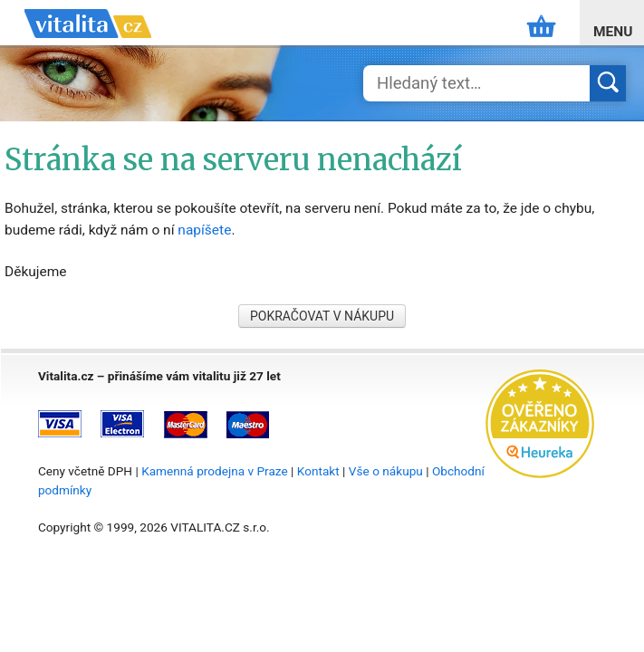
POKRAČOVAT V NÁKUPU (322, 316)
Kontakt (318, 471)
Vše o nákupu (386, 471)
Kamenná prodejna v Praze (215, 471)
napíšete (204, 230)
